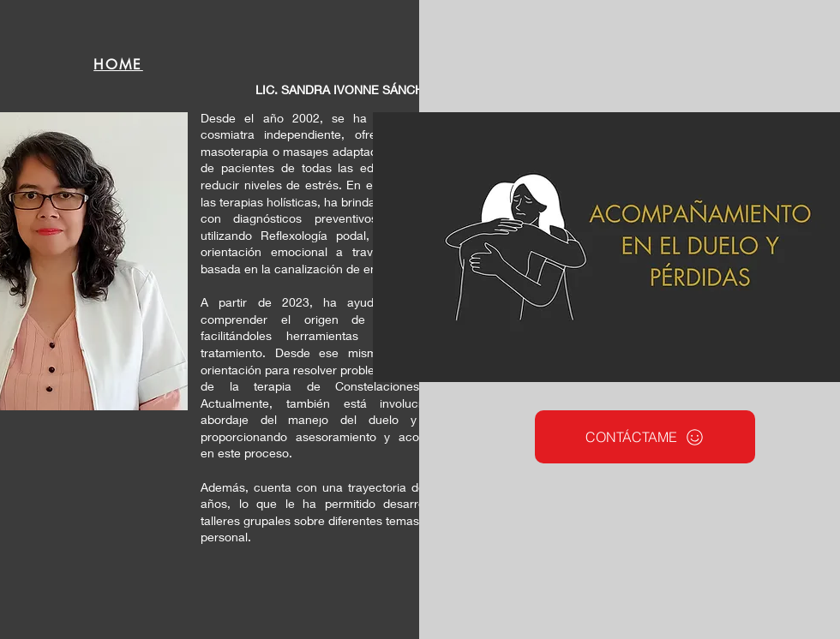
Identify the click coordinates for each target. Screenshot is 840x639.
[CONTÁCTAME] (645, 437)
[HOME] (118, 64)
